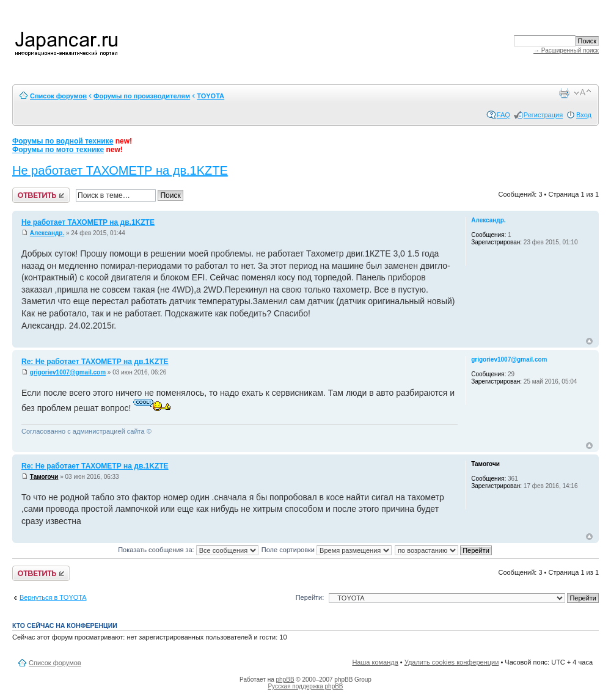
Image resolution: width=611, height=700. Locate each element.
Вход (584, 115)
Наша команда (375, 662)
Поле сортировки (327, 550)
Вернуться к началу (589, 341)
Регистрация (543, 115)
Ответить (41, 195)
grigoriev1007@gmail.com (68, 372)
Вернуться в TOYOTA (53, 597)
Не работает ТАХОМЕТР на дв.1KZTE (120, 170)
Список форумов (58, 96)
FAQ (503, 115)
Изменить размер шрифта (583, 93)
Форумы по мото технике (58, 150)
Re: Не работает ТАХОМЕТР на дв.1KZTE (95, 362)
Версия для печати (564, 93)
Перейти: (310, 597)
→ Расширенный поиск (566, 50)
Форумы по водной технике (63, 141)
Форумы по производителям (142, 96)
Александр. (47, 233)
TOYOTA (210, 96)
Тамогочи (44, 477)
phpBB (285, 680)
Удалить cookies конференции (452, 662)
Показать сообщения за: (188, 550)
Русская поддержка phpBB (305, 686)
